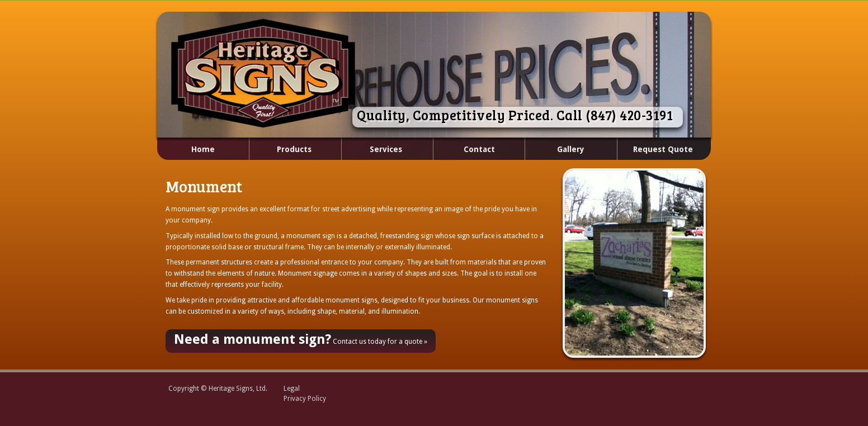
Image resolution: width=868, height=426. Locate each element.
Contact (479, 149)
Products (281, 150)
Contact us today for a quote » (301, 339)
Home (203, 149)
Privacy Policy (305, 399)
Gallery (571, 149)
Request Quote (663, 149)
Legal (292, 389)
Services (373, 150)
